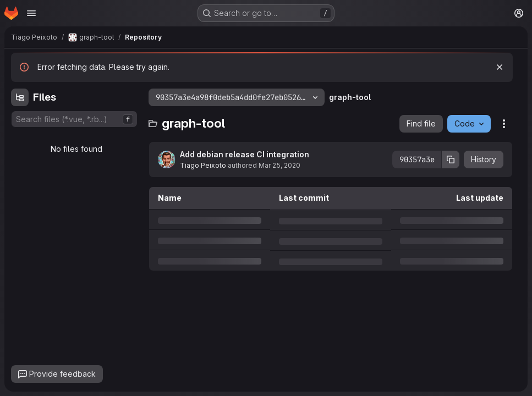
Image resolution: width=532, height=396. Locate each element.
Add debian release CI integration (245, 154)
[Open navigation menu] (31, 13)
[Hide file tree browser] (20, 97)
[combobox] (74, 119)
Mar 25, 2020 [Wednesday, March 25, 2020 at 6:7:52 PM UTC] (279, 165)
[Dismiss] (500, 67)
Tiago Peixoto (203, 165)
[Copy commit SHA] (451, 159)
